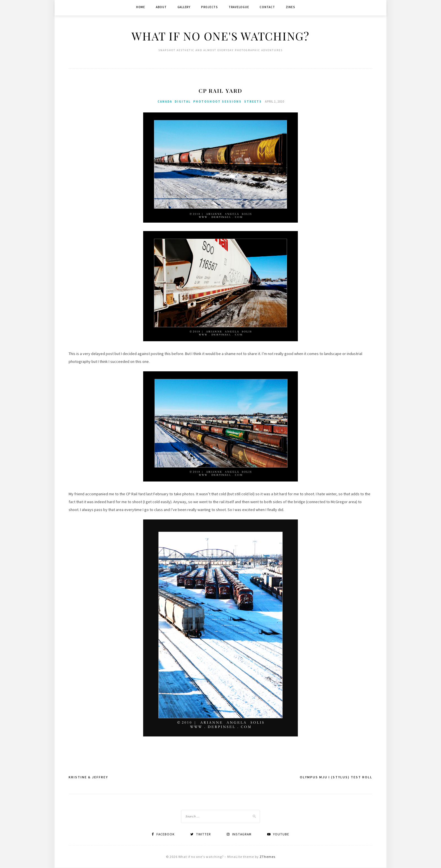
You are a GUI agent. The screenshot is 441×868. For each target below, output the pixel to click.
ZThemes (267, 857)
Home (141, 7)
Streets (253, 102)
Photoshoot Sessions (217, 102)
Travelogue (239, 7)
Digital (183, 102)
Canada (165, 102)
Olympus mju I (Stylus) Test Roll (336, 777)
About (161, 7)
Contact (267, 7)
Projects (210, 7)
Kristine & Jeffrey (88, 777)
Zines (291, 7)
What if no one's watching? (220, 36)
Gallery (184, 7)
